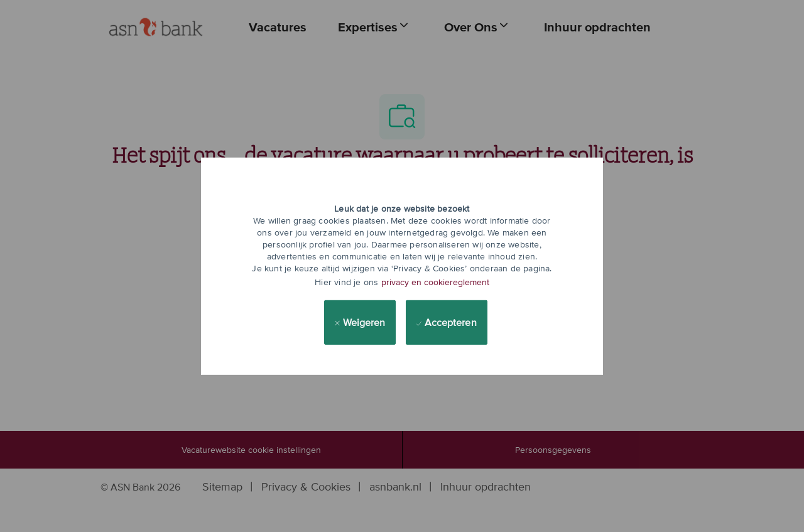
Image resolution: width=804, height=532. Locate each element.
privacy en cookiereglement (435, 282)
